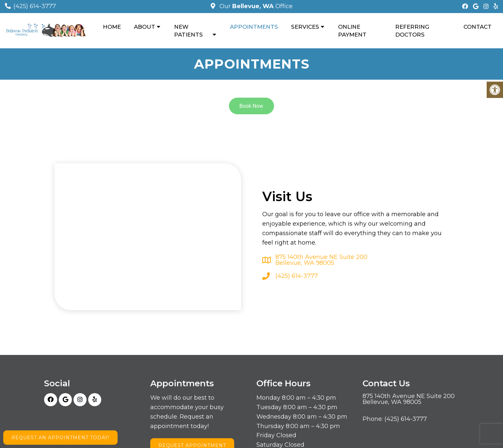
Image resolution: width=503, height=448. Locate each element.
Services (305, 27)
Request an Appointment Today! (60, 438)
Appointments (254, 27)
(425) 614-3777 (35, 6)
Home (112, 27)
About (145, 27)
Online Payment (352, 31)
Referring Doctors (412, 31)
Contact (478, 27)
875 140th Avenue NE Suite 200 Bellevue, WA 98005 (321, 260)
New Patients (188, 31)
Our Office (255, 6)
